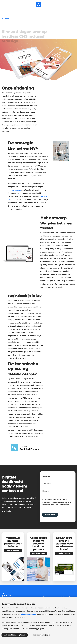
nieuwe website (14, 190)
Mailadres (46, 497)
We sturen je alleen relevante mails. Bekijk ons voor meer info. (57, 510)
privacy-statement (52, 510)
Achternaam (47, 490)
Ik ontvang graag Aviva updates (56, 506)
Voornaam (46, 483)
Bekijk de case (13, 550)
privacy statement (28, 614)
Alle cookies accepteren (15, 635)
